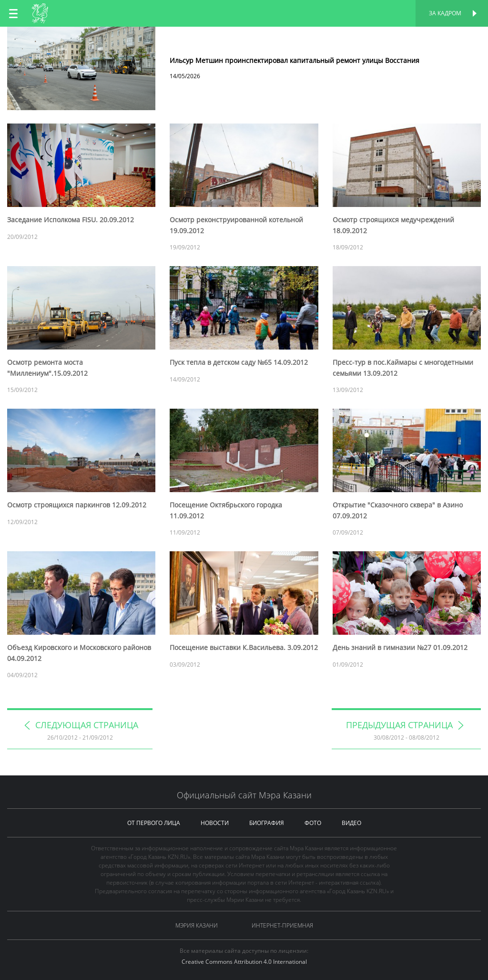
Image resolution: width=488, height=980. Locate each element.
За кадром (445, 13)
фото (313, 823)
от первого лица (154, 823)
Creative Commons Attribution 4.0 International (244, 962)
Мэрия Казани (197, 925)
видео (351, 823)
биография (267, 823)
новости (215, 823)
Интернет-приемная (282, 925)
